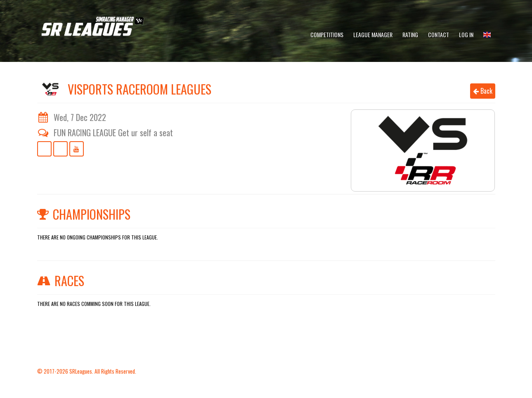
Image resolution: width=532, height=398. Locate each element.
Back (483, 91)
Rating (410, 34)
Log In (466, 34)
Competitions (327, 34)
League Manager (373, 34)
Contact (439, 34)
